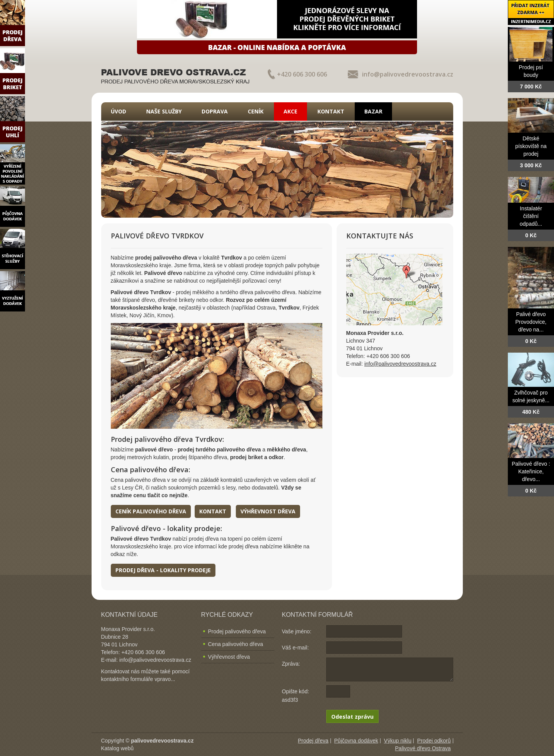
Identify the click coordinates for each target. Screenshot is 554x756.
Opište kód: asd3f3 (296, 696)
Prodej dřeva (313, 741)
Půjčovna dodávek (356, 741)
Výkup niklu (398, 741)
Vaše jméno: (297, 631)
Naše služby (164, 111)
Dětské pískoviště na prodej (531, 146)
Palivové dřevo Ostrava (423, 748)
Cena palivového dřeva (236, 644)
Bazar (373, 111)
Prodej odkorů (434, 741)
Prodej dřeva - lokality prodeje (163, 570)
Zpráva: (291, 664)
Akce (290, 111)
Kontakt (331, 111)
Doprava (215, 111)
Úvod (118, 111)
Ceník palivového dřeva (151, 511)
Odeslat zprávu (352, 717)
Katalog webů (118, 748)
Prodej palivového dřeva (237, 631)
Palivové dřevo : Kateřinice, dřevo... (531, 471)
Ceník (256, 111)
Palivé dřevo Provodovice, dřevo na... (531, 322)
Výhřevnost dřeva (268, 511)
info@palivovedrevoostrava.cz (408, 74)
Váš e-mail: (295, 648)
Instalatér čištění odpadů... (531, 216)
